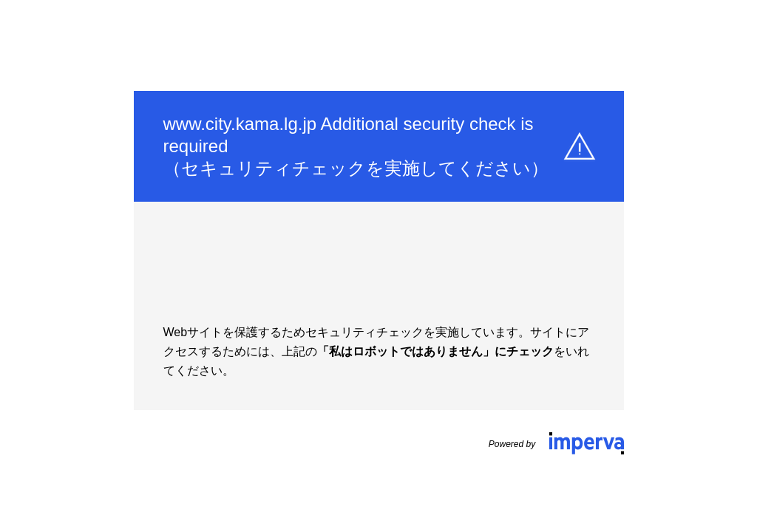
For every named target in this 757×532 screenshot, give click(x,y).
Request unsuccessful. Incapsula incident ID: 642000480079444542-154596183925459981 (378, 266)
